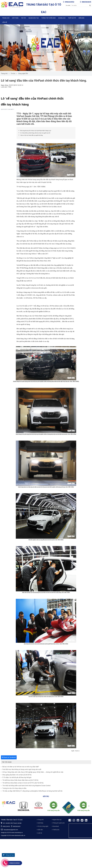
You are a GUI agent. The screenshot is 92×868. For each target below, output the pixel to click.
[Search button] (90, 5)
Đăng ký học (8, 855)
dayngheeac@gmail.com (9, 830)
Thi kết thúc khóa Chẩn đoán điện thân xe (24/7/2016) (20, 780)
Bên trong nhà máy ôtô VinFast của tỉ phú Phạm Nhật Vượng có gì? (36, 131)
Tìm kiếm (68, 5)
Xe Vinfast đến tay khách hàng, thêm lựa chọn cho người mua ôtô (35, 133)
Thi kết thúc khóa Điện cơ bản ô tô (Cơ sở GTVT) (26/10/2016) (22, 783)
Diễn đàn (81, 18)
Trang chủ (6, 18)
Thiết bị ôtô (72, 18)
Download (62, 18)
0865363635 (86, 2)
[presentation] (3, 806)
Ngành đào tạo (34, 18)
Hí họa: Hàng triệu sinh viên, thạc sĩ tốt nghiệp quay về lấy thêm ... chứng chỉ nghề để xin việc (32, 772)
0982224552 (69, 2)
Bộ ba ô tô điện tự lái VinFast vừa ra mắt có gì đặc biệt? (20, 767)
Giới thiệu (15, 18)
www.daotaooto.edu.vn (18, 835)
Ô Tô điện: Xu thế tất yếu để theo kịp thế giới (16, 777)
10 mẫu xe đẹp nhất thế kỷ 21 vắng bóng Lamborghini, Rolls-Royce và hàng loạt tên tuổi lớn (32, 791)
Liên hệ (5, 22)
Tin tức (24, 18)
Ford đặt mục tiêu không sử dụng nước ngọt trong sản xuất (21, 769)
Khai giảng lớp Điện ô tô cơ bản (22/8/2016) (16, 775)
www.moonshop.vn (17, 833)
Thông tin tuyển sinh (49, 18)
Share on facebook (9, 757)
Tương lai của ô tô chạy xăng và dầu (14, 788)
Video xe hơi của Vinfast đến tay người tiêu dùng (31, 135)
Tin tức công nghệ (43, 826)
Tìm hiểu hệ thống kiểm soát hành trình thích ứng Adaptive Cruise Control (26, 786)
